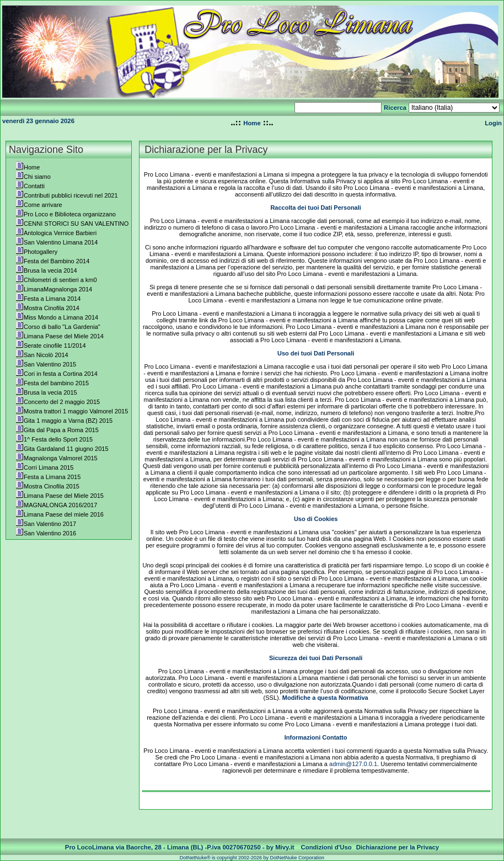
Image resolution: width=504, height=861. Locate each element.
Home (252, 123)
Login (493, 123)
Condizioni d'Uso (326, 847)
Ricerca (395, 108)
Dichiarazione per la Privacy (398, 847)
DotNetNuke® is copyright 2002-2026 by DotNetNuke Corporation (252, 858)
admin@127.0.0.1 (353, 764)
